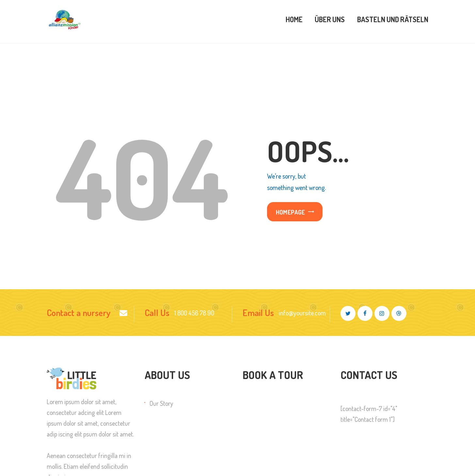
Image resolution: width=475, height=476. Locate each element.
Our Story (161, 403)
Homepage (291, 212)
